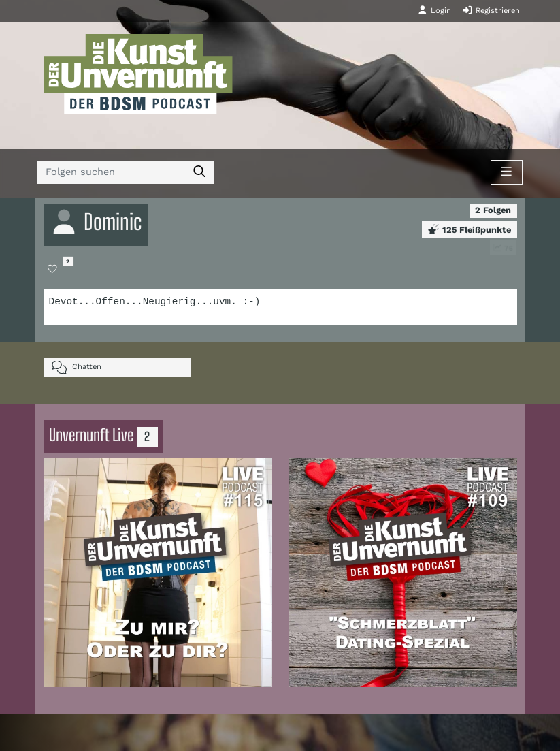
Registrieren (491, 10)
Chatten (77, 367)
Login (434, 10)
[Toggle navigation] (506, 172)
